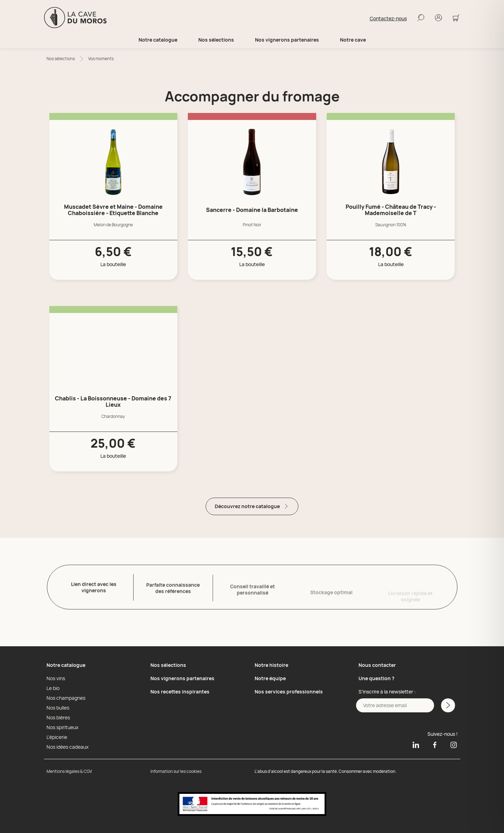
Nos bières (58, 718)
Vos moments (101, 59)
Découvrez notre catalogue (252, 506)
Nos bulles (58, 708)
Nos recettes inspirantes (180, 692)
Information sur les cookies (176, 771)
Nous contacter (377, 665)
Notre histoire (271, 665)
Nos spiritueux (62, 727)
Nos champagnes (66, 698)
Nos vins (56, 678)
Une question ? (377, 678)
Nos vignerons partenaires (287, 40)
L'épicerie (57, 737)
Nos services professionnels (289, 692)
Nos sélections (61, 59)
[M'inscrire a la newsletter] (448, 705)
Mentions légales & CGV (69, 771)
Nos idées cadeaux (68, 747)
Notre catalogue (66, 665)
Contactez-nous (388, 19)
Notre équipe (270, 678)
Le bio (53, 688)
